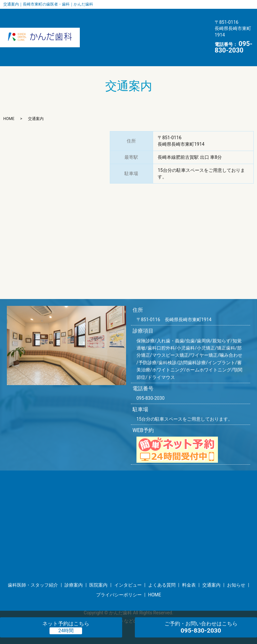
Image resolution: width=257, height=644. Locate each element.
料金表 (161, 28)
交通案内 (190, 28)
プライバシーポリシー (119, 576)
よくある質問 (128, 28)
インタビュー (86, 28)
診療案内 (178, 16)
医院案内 (147, 16)
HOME (110, 40)
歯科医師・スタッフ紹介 (99, 16)
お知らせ (81, 40)
